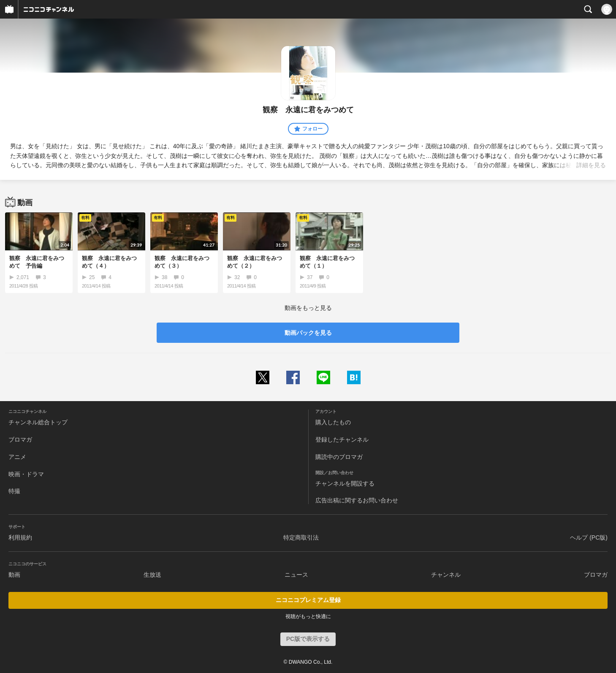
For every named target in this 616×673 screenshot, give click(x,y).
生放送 (152, 575)
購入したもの (333, 422)
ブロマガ (20, 440)
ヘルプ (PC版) (589, 537)
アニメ (17, 457)
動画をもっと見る (308, 308)
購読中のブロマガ (339, 457)
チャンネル (446, 575)
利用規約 (20, 537)
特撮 (14, 491)
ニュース (296, 575)
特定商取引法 (301, 537)
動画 (14, 575)
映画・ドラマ (26, 474)
